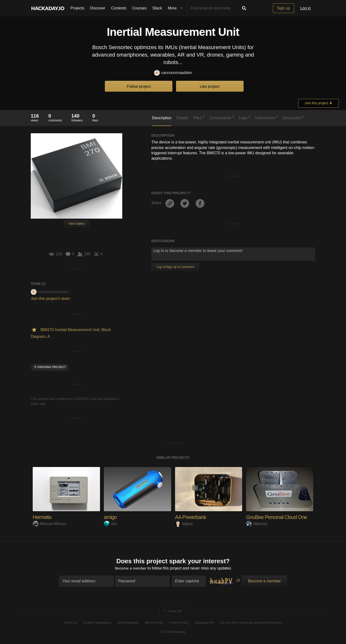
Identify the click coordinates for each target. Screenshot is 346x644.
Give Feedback (128, 623)
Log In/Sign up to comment (175, 267)
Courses (139, 8)
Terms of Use (154, 623)
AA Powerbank (191, 517)
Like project (210, 86)
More (177, 8)
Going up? (173, 612)
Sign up (284, 8)
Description (162, 118)
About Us (70, 623)
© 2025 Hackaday (173, 632)
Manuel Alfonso (49, 524)
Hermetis (42, 517)
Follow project (139, 86)
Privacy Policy (179, 623)
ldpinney (257, 524)
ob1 (111, 524)
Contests (119, 8)
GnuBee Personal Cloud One (277, 517)
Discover (98, 8)
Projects (77, 8)
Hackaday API (205, 623)
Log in (306, 8)
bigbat (184, 524)
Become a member (131, 568)
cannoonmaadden (173, 73)
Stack (157, 8)
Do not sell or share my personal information (251, 623)
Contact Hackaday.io (97, 623)
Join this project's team (50, 299)
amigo (111, 517)
